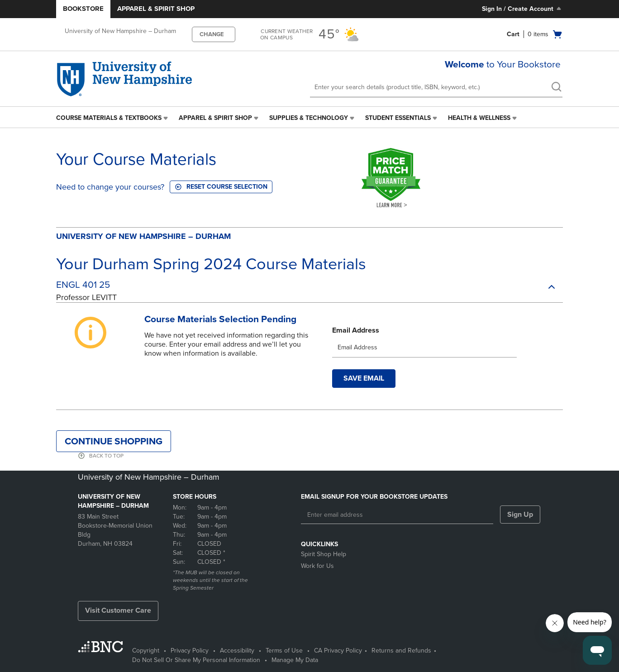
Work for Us (317, 566)
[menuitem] (113, 118)
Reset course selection (221, 187)
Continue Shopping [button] (114, 445)
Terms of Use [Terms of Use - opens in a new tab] (284, 651)
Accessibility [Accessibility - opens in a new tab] (237, 651)
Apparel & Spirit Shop (156, 9)
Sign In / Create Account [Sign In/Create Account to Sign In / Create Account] (522, 9)
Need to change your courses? (110, 187)
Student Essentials (398, 118)
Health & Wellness (479, 118)
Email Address (356, 334)
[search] (556, 88)
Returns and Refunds (401, 651)
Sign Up (520, 515)
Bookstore (83, 9)
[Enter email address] (397, 515)
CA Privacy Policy (338, 651)
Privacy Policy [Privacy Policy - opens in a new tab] (190, 651)
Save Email (364, 382)
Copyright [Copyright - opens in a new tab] (146, 651)
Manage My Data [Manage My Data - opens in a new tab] (295, 660)
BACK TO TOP (106, 459)
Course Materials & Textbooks (109, 118)
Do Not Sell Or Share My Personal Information (196, 660)
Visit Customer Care (118, 610)
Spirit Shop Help (324, 554)
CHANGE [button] (212, 34)
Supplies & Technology (309, 118)
